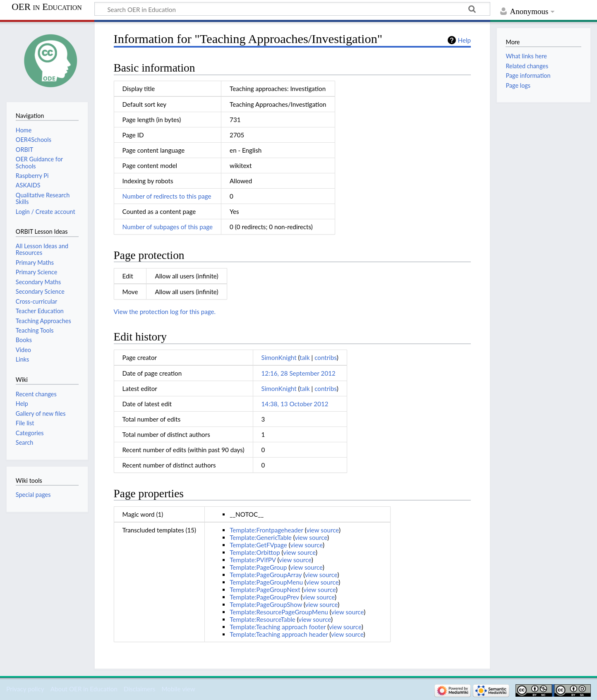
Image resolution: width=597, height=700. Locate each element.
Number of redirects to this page (167, 196)
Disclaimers (139, 689)
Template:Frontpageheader (266, 530)
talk (304, 357)
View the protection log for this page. (165, 312)
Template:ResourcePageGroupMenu (279, 612)
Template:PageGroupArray (266, 575)
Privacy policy (25, 689)
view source (322, 530)
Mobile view (178, 689)
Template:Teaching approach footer (278, 627)
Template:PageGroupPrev (264, 597)
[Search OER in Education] (292, 9)
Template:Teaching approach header (279, 634)
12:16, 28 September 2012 (298, 373)
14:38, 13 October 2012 (295, 404)
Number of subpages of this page (168, 227)
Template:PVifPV (253, 560)
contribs (325, 357)
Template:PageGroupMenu (266, 582)
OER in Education (47, 7)
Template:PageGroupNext (265, 590)
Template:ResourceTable (263, 619)
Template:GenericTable (261, 537)
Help (464, 40)
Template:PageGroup (258, 567)
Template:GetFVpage (258, 545)
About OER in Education (84, 689)
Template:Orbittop (255, 552)
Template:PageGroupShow (266, 604)
